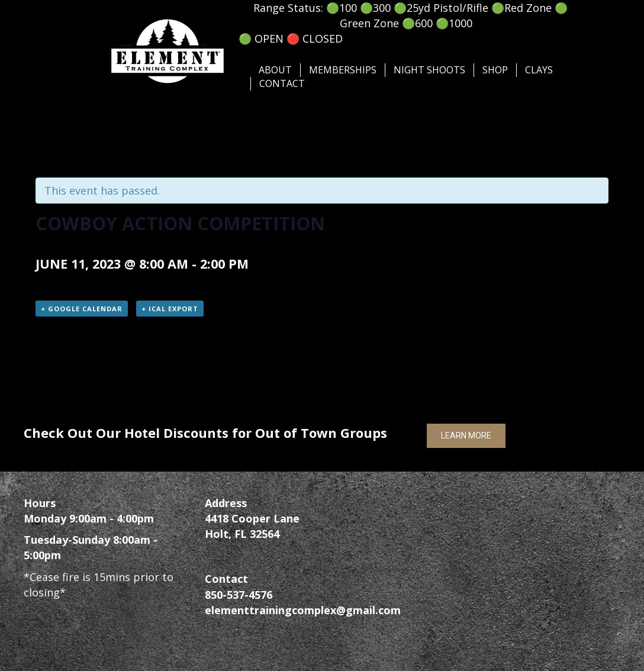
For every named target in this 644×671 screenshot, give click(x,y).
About (275, 70)
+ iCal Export (170, 309)
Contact (282, 83)
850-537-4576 (239, 595)
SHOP (495, 70)
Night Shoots (429, 70)
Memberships (343, 70)
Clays (539, 70)
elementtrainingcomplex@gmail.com (303, 610)
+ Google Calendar (82, 309)
